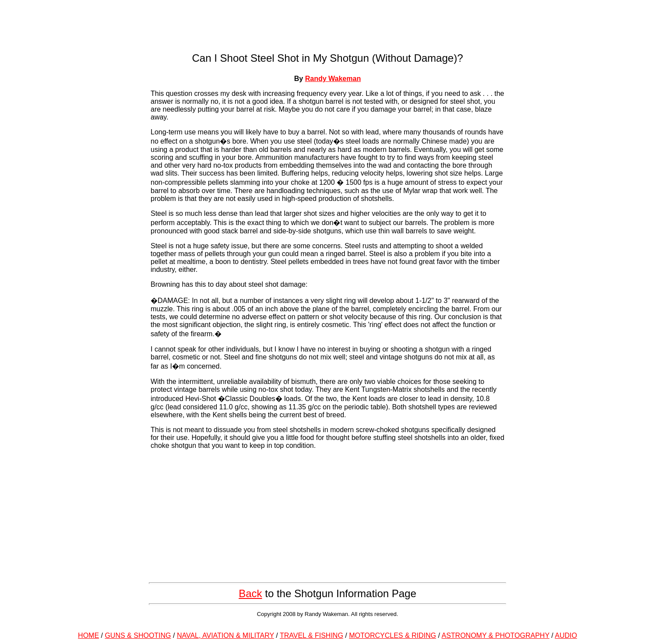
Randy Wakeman (333, 79)
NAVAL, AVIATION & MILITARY (225, 635)
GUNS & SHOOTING (138, 635)
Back (250, 593)
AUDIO (566, 635)
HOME (88, 635)
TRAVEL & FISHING (312, 635)
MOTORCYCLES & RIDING (393, 635)
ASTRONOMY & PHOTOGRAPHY (496, 635)
